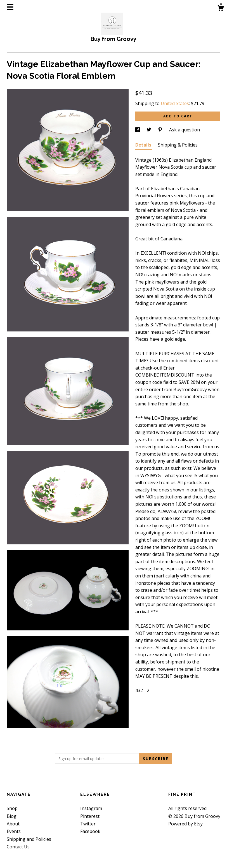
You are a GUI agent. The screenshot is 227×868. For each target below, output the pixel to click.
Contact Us (18, 847)
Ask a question (185, 130)
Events (14, 831)
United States (175, 103)
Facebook (90, 831)
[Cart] (221, 9)
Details (144, 145)
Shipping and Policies (29, 839)
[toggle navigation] (10, 7)
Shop (12, 808)
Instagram (91, 808)
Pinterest (90, 816)
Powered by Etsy (185, 824)
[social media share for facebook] (138, 130)
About (13, 824)
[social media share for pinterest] (161, 130)
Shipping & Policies (178, 145)
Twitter (88, 824)
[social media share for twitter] (149, 130)
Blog (12, 816)
